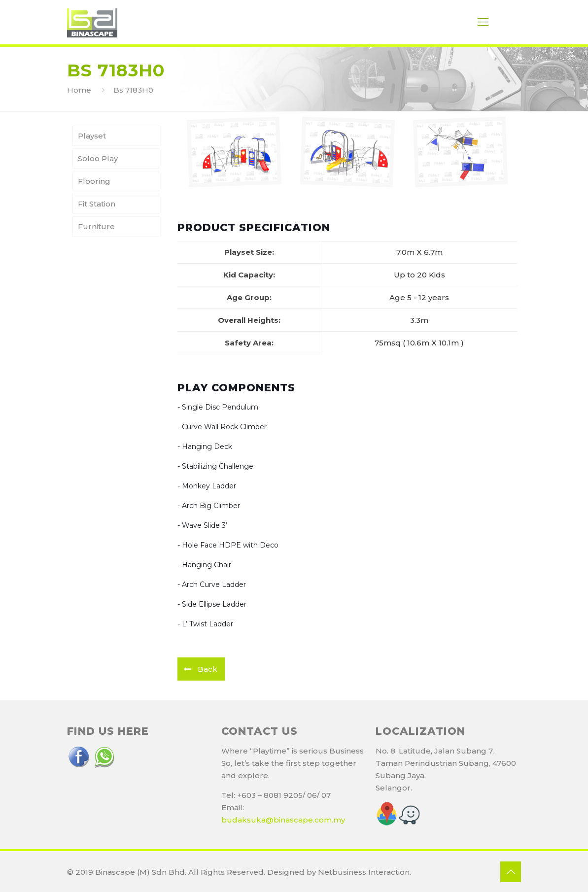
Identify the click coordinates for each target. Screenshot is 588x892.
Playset (92, 136)
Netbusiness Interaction (364, 872)
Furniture (96, 226)
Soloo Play (98, 158)
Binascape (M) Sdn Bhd (140, 872)
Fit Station (97, 204)
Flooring (94, 181)
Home (79, 90)
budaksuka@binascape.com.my (283, 820)
